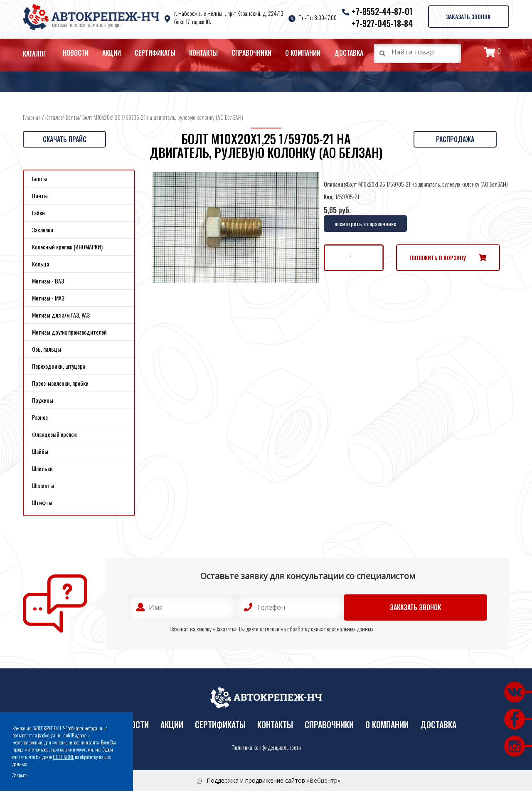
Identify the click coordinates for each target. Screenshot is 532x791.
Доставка (349, 53)
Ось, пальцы (47, 349)
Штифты (42, 502)
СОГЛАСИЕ (63, 757)
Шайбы (40, 451)
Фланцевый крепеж (54, 434)
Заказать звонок (468, 16)
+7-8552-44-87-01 (381, 11)
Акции (112, 53)
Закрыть (20, 775)
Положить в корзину (438, 258)
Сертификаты (155, 53)
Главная (32, 117)
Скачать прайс (65, 139)
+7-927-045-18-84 (381, 23)
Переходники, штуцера (59, 366)
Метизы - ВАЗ (48, 281)
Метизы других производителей (69, 332)
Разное (40, 417)
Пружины (43, 400)
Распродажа (455, 139)
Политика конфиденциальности (266, 747)
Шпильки (42, 468)
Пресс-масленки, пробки (60, 383)
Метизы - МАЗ (48, 298)
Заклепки (43, 230)
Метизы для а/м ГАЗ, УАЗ (61, 315)
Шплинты (43, 485)
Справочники (251, 53)
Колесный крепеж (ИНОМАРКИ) (67, 247)
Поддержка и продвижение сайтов (256, 780)
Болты (72, 117)
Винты (40, 196)
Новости (76, 53)
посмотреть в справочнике (365, 223)
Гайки (38, 213)
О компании (303, 53)
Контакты (203, 53)
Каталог (34, 54)
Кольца (41, 264)
